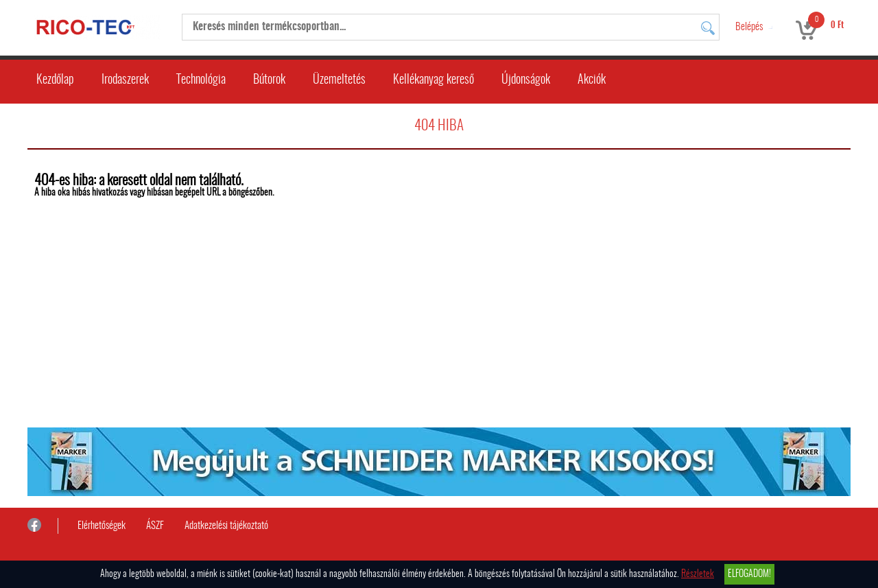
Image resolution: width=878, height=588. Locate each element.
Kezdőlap (55, 80)
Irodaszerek (125, 80)
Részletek (698, 574)
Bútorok (269, 80)
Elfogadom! (749, 574)
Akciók (592, 80)
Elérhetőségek (102, 526)
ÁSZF (155, 526)
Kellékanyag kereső (434, 80)
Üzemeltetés (339, 80)
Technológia (201, 80)
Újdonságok (526, 80)
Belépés (749, 27)
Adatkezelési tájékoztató (226, 526)
